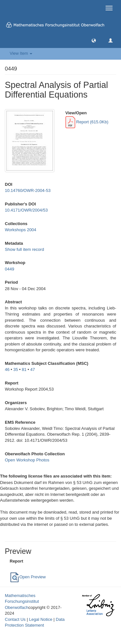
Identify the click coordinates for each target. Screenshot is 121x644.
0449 (10, 269)
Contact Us (15, 619)
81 (24, 369)
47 (33, 369)
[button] (94, 40)
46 (7, 369)
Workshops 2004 (20, 230)
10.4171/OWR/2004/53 (26, 210)
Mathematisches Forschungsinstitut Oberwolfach (22, 601)
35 (15, 369)
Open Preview (28, 577)
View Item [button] (21, 53)
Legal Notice (41, 619)
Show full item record (24, 249)
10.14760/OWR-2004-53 (28, 190)
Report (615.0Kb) (87, 122)
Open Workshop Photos (27, 460)
